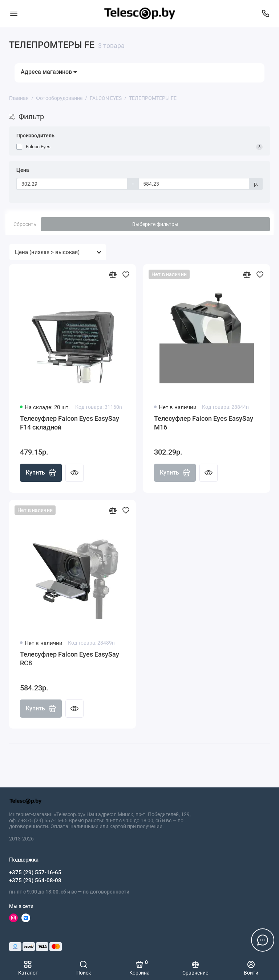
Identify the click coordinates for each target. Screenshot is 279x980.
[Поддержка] (265, 13)
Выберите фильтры (155, 224)
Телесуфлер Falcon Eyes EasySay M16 (204, 423)
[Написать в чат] (263, 940)
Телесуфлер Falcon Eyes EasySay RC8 (70, 659)
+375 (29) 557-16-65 (35, 872)
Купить (41, 473)
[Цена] (72, 184)
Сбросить (25, 224)
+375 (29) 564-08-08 (35, 880)
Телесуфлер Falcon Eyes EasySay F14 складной (70, 423)
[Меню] (14, 13)
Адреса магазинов (49, 72)
